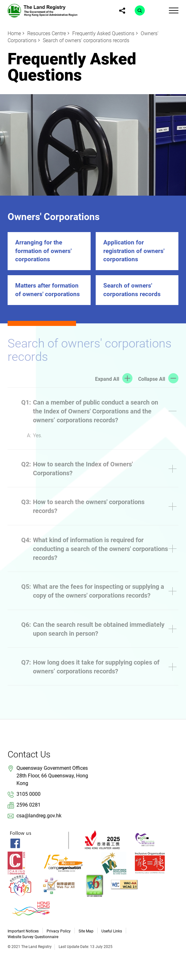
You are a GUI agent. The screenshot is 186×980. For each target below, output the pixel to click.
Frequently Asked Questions (103, 33)
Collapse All (152, 379)
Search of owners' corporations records (86, 40)
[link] (42, 10)
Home (14, 33)
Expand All (107, 379)
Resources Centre (47, 33)
